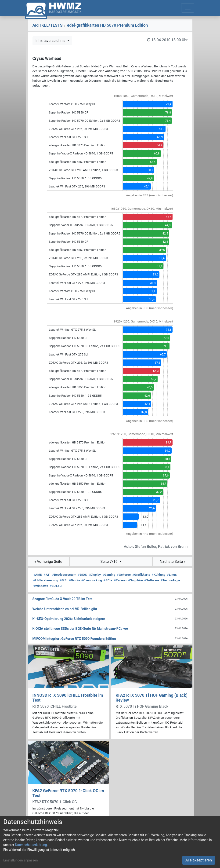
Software (152, 580)
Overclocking (92, 580)
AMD (38, 575)
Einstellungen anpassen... (22, 860)
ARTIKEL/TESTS (48, 25)
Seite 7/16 (110, 562)
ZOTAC (56, 586)
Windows (41, 586)
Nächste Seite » (173, 562)
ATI (47, 575)
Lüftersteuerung (46, 580)
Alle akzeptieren (199, 860)
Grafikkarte (141, 575)
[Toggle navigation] (188, 8)
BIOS (82, 575)
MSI (64, 580)
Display (95, 575)
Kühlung (159, 575)
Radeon (120, 580)
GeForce (124, 575)
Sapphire (135, 580)
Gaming (109, 575)
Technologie (170, 580)
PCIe (108, 580)
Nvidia (74, 580)
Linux (172, 575)
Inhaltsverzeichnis (51, 41)
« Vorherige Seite (48, 562)
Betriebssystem (64, 575)
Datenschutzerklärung (31, 845)
